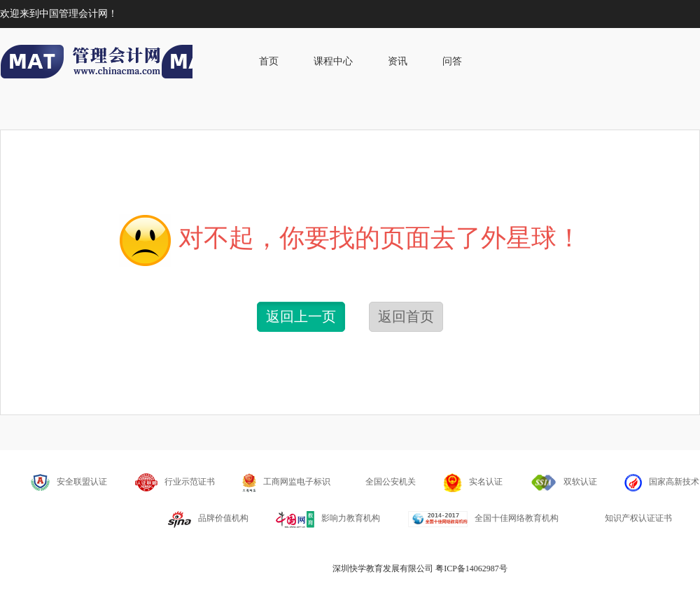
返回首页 (406, 316)
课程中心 (333, 61)
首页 (269, 61)
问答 (452, 61)
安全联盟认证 (69, 482)
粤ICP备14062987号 (471, 568)
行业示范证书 (175, 482)
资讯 (398, 61)
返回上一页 (301, 316)
